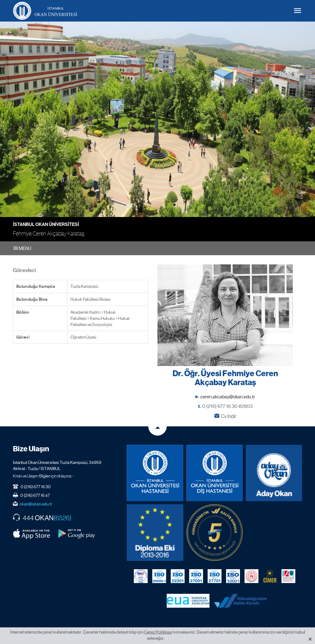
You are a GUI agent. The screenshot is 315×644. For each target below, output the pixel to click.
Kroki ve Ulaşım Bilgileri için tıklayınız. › (43, 476)
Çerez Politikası (158, 632)
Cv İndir (229, 416)
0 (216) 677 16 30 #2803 (227, 406)
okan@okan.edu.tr (36, 504)
